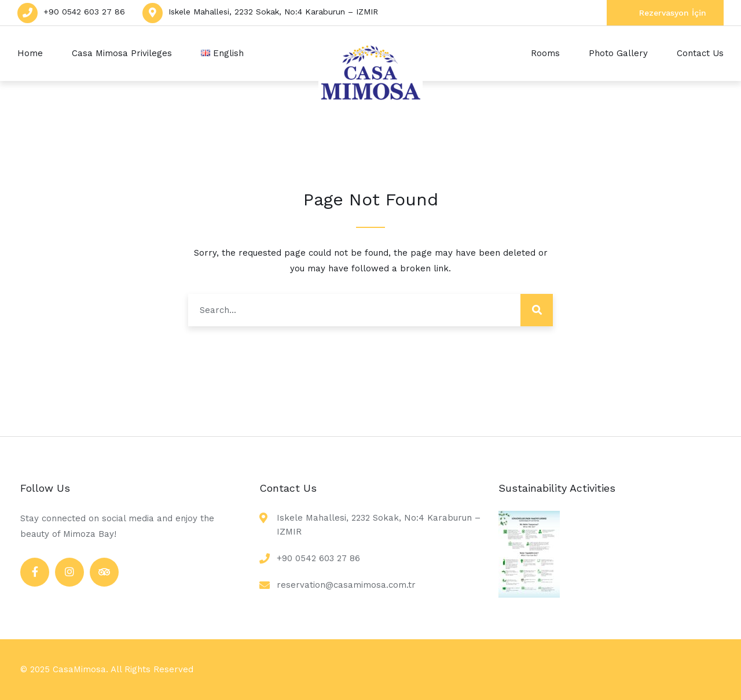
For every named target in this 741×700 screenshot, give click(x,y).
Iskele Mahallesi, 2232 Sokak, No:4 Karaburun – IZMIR (273, 12)
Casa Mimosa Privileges (122, 53)
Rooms (545, 53)
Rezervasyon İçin (673, 13)
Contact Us (700, 53)
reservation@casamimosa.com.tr (346, 585)
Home (30, 53)
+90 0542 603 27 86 (84, 12)
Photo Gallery (618, 53)
